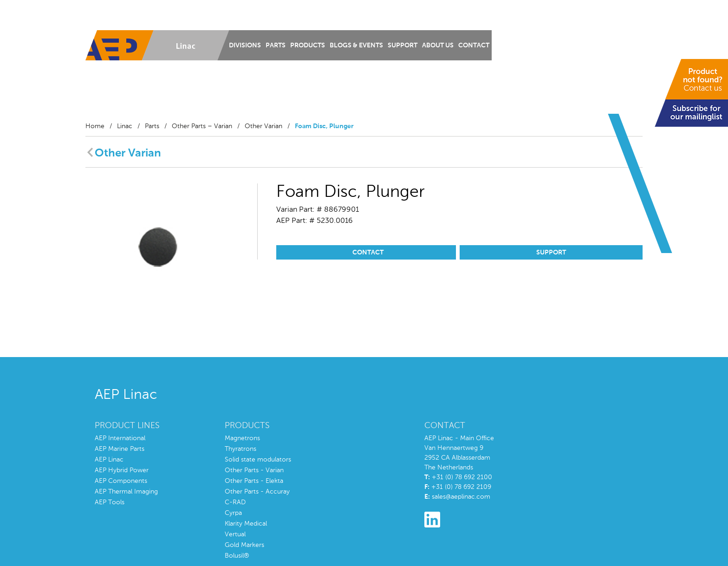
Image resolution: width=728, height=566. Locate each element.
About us (438, 46)
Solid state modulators (258, 460)
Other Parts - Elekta (254, 481)
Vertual (235, 534)
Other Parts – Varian (202, 126)
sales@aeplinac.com (461, 497)
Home (95, 126)
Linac (125, 126)
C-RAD (235, 502)
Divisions (245, 46)
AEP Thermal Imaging (126, 492)
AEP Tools (110, 502)
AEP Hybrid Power (122, 470)
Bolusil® (237, 556)
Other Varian (263, 126)
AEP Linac (109, 460)
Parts (276, 46)
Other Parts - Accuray (257, 492)
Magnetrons (242, 438)
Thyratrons (240, 449)
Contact (474, 46)
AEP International (120, 438)
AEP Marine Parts (120, 449)
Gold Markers (244, 545)
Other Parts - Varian (254, 470)
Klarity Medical (246, 524)
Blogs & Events (356, 46)
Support (403, 46)
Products (308, 46)
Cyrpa (233, 513)
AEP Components (121, 481)
